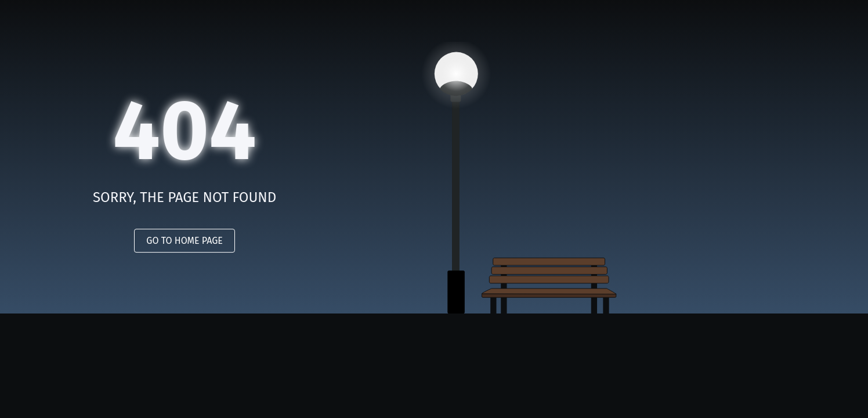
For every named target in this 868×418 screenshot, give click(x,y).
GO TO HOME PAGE (185, 241)
